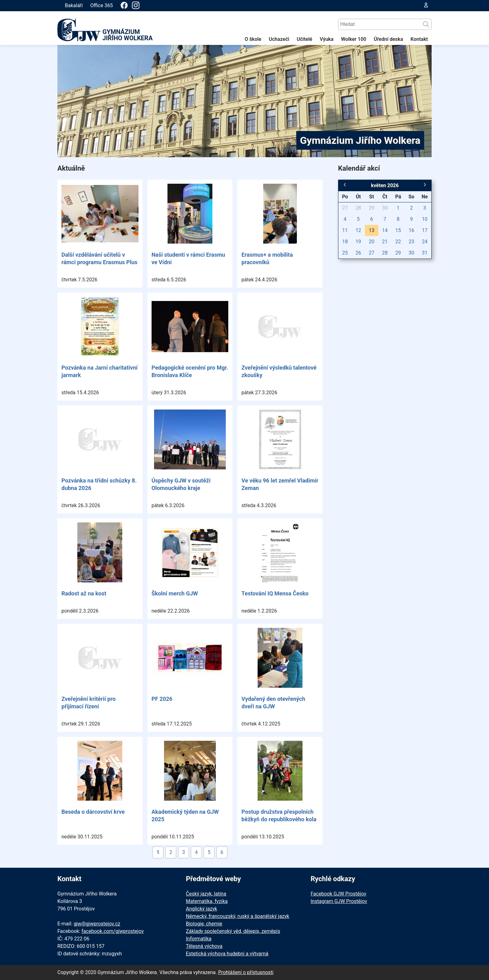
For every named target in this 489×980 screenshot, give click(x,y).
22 (398, 242)
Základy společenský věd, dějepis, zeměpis (233, 931)
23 (411, 242)
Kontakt (419, 39)
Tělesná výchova (204, 946)
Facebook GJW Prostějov (338, 894)
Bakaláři (74, 5)
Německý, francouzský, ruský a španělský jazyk (237, 916)
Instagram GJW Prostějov (339, 901)
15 (398, 230)
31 (425, 253)
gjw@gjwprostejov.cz (97, 924)
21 (385, 242)
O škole (253, 39)
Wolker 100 (353, 39)
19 (358, 242)
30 (385, 208)
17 (425, 230)
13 (371, 230)
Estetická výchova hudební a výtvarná (227, 954)
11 (345, 230)
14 (385, 230)
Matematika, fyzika (207, 901)
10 (425, 219)
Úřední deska (388, 39)
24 (425, 242)
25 (345, 253)
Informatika (199, 939)
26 (358, 253)
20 (371, 242)
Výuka (327, 39)
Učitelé (304, 39)
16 (411, 230)
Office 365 (101, 5)
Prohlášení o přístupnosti (246, 972)
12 (358, 230)
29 (371, 208)
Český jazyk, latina (206, 894)
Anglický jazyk (201, 909)
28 (358, 208)
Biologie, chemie (204, 924)
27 (345, 208)
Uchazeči (279, 39)
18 (345, 242)
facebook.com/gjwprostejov (113, 931)
